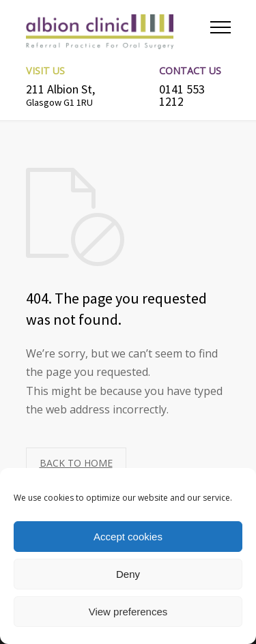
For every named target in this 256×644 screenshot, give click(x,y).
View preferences (128, 612)
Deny (128, 574)
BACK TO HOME (76, 463)
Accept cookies (128, 537)
